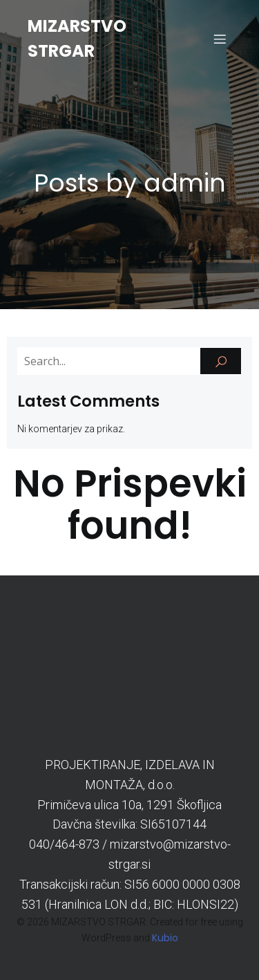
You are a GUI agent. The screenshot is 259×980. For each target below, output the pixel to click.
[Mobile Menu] (220, 39)
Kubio (165, 938)
